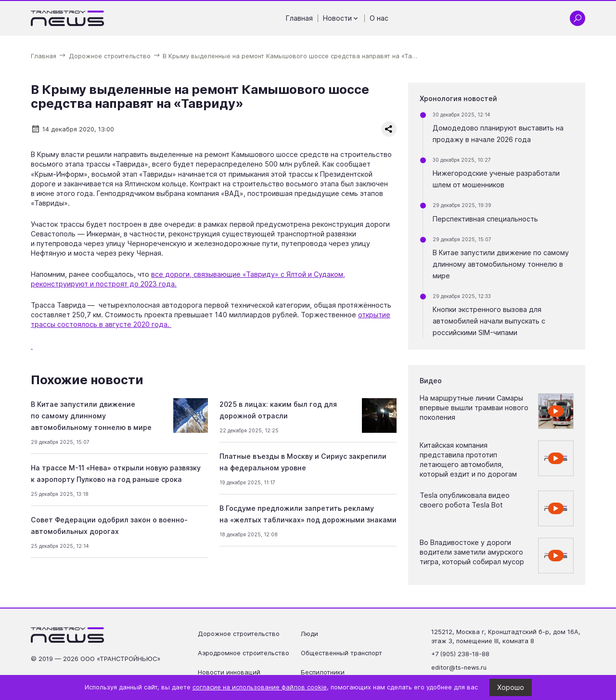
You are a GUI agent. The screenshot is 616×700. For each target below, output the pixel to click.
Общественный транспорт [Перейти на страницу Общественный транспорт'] (341, 653)
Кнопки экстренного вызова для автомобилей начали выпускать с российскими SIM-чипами (489, 321)
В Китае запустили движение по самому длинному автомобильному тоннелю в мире (91, 416)
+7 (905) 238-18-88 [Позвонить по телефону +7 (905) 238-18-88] (460, 654)
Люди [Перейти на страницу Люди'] (309, 634)
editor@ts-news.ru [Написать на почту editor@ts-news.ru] (459, 668)
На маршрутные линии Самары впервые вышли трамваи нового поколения (474, 408)
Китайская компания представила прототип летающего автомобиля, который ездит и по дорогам (468, 460)
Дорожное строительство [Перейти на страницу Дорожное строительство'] (239, 634)
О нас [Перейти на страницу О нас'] (379, 18)
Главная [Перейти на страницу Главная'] (299, 18)
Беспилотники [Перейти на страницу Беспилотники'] (323, 672)
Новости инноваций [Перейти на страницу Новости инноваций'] (229, 672)
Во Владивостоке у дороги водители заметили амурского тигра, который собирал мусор (472, 552)
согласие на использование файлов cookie (260, 687)
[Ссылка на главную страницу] (68, 18)
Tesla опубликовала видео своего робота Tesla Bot (465, 500)
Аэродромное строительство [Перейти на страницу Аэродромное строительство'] (244, 653)
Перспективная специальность (485, 219)
